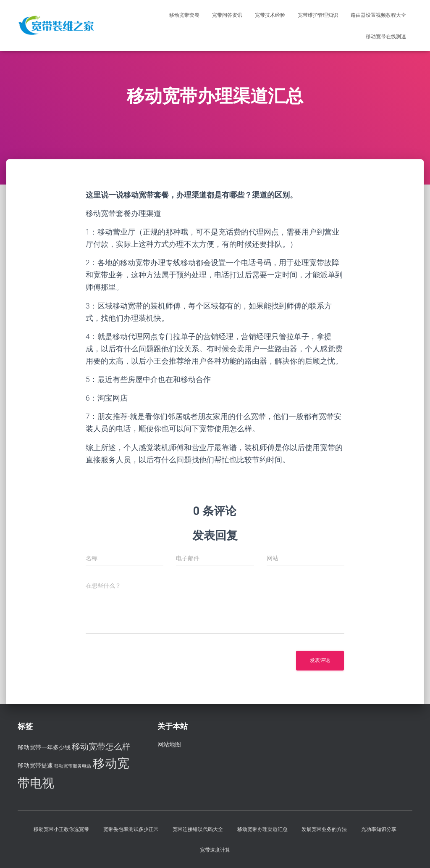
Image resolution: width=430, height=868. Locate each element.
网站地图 (169, 744)
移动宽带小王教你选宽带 (61, 829)
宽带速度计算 (215, 850)
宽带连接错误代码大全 (198, 829)
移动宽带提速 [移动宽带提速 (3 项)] (35, 766)
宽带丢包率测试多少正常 (131, 829)
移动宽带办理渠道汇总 (262, 829)
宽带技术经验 (270, 15)
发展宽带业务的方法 (324, 829)
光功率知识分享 (379, 829)
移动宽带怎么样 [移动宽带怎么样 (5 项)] (101, 747)
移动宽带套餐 (184, 15)
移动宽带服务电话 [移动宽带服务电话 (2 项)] (73, 766)
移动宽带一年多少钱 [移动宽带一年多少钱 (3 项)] (44, 748)
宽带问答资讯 (227, 15)
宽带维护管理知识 (318, 15)
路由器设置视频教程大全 (378, 15)
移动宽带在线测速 (386, 37)
